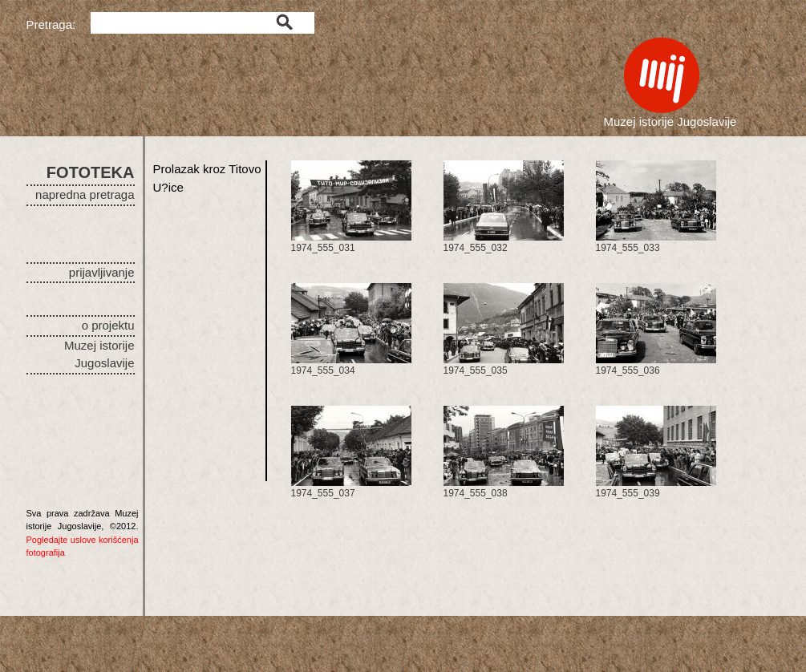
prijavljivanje (102, 272)
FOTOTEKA (91, 172)
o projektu (108, 325)
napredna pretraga (85, 194)
